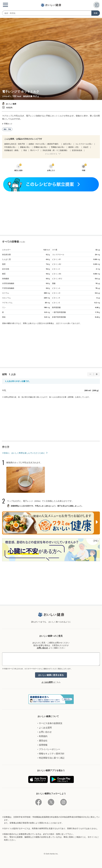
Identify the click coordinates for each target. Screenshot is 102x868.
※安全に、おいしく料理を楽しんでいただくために (24, 453)
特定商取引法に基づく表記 (52, 758)
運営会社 (43, 741)
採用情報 (43, 745)
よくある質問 (47, 682)
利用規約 (43, 736)
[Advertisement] (51, 213)
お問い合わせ (42, 648)
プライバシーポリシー (50, 749)
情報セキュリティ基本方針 (52, 754)
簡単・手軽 (7, 129)
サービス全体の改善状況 (51, 723)
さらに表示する (51, 154)
